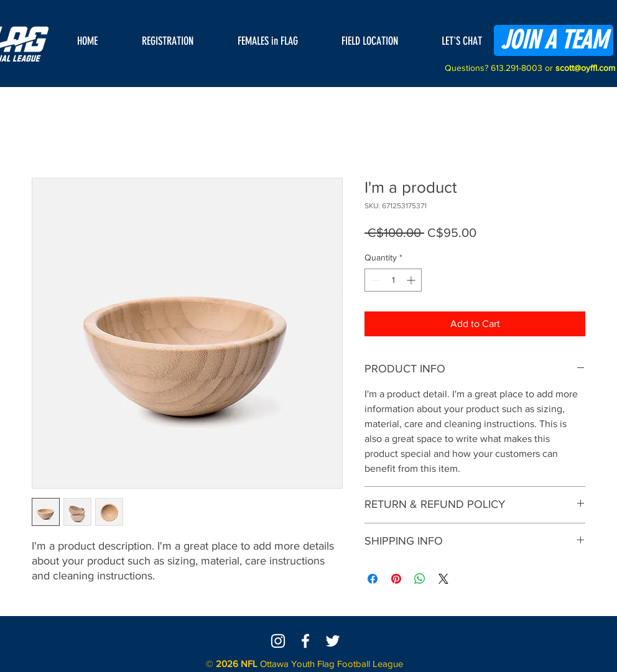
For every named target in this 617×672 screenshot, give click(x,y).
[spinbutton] (393, 280)
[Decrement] (374, 280)
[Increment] (412, 280)
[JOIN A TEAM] (554, 40)
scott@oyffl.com (585, 68)
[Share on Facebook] (373, 579)
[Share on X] (443, 579)
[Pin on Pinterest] (396, 579)
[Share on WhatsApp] (420, 579)
